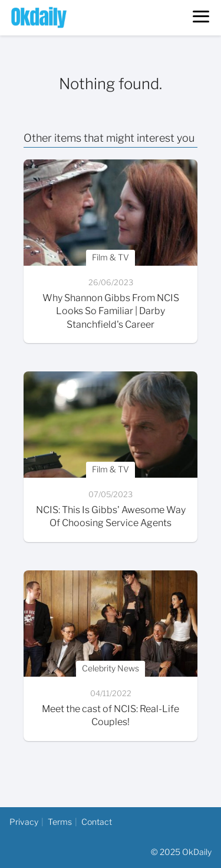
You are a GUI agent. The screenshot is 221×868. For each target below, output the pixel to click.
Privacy (24, 822)
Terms (60, 822)
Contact (97, 822)
